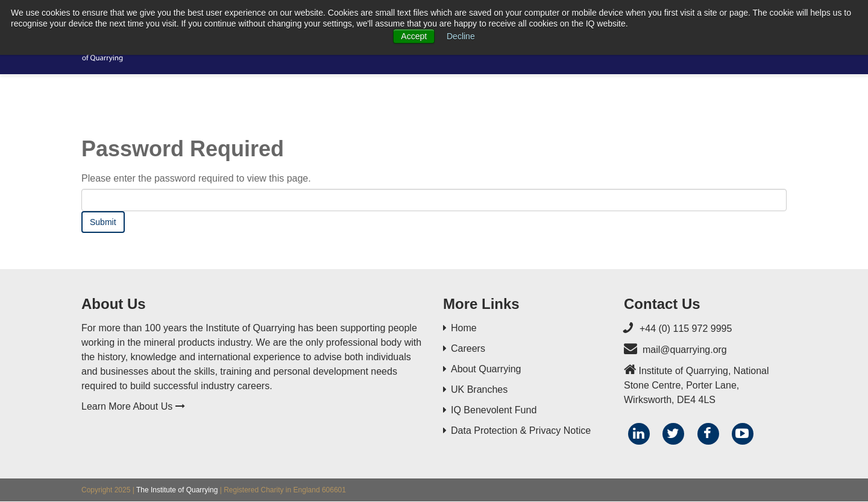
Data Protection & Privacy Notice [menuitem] (521, 431)
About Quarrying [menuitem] (486, 369)
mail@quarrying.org (685, 350)
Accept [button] (414, 36)
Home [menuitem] (464, 328)
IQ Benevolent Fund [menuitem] (494, 410)
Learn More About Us (133, 406)
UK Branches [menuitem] (479, 389)
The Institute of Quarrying (177, 490)
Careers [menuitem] (468, 348)
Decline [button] (461, 36)
